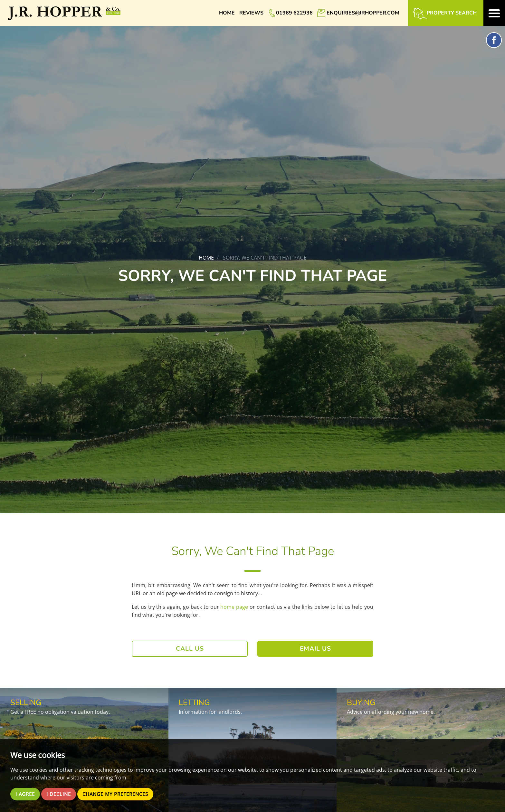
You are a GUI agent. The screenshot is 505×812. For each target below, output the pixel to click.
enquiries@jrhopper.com (363, 13)
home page (234, 607)
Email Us (315, 649)
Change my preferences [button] (121, 794)
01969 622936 (294, 13)
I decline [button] (61, 794)
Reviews (251, 13)
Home (227, 13)
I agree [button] (26, 794)
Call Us (190, 649)
